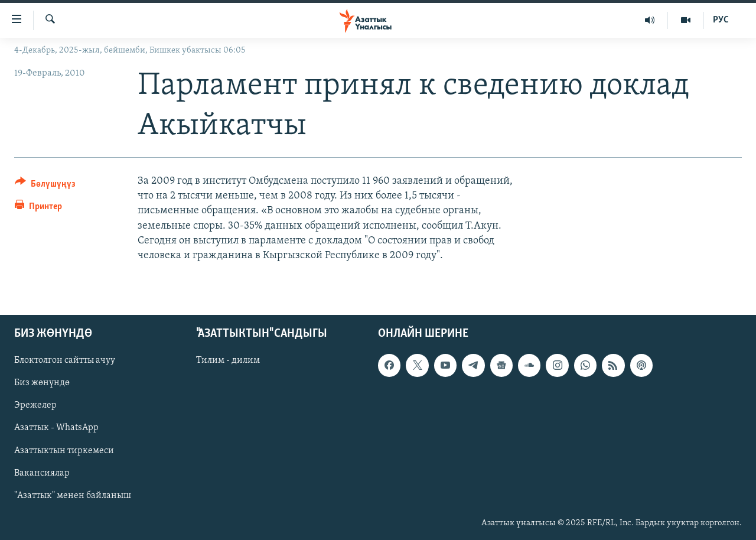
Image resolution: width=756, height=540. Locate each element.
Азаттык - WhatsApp (56, 428)
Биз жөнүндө (42, 383)
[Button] (45, 186)
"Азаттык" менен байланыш (73, 496)
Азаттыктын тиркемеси (64, 451)
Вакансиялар (42, 473)
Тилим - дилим (228, 361)
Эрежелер (35, 406)
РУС (721, 20)
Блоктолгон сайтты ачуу (65, 361)
